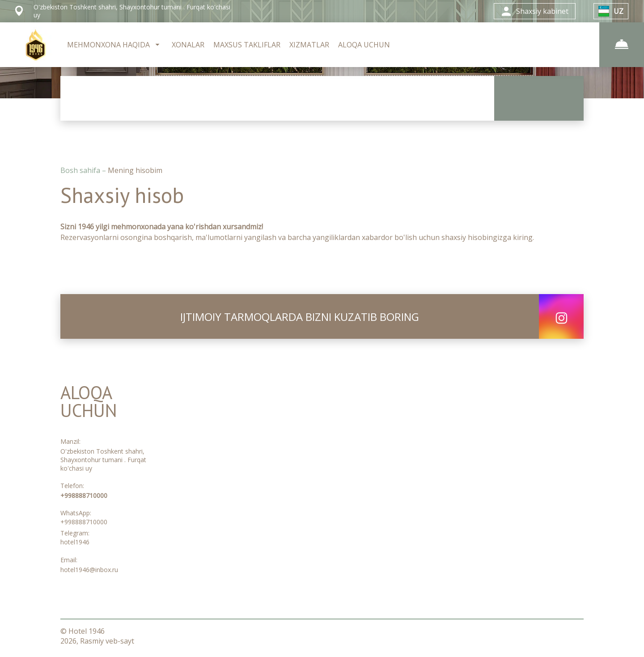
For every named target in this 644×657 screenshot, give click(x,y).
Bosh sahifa (81, 170)
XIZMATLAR (309, 45)
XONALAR (188, 45)
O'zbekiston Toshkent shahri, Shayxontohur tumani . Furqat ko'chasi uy (103, 460)
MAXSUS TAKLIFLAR (247, 45)
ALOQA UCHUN (364, 45)
